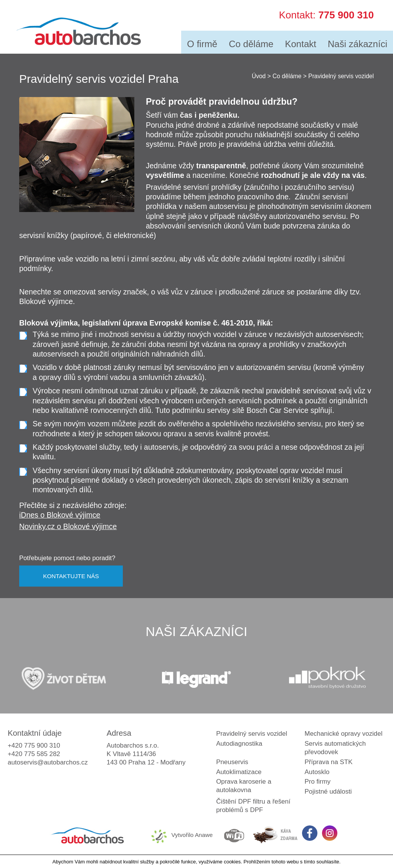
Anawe (204, 835)
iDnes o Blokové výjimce (60, 515)
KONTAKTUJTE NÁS (71, 576)
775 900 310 (346, 14)
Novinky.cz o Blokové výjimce (68, 526)
